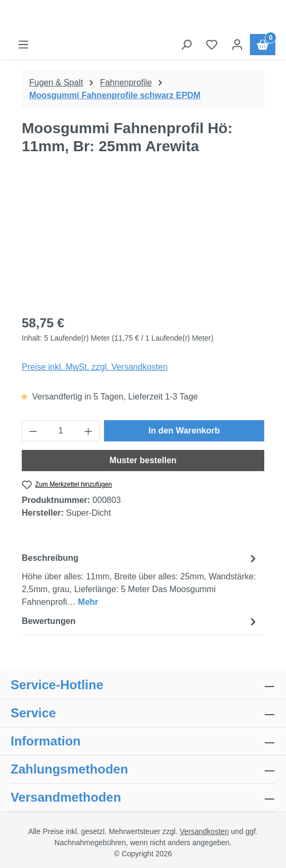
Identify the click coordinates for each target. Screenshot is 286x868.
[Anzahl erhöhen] (89, 431)
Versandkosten (205, 831)
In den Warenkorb (184, 431)
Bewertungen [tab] (140, 622)
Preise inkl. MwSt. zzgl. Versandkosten (95, 367)
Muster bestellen (143, 460)
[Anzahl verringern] (33, 431)
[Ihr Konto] (237, 45)
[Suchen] (186, 45)
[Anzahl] (61, 431)
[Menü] (23, 45)
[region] (143, 245)
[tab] (140, 580)
